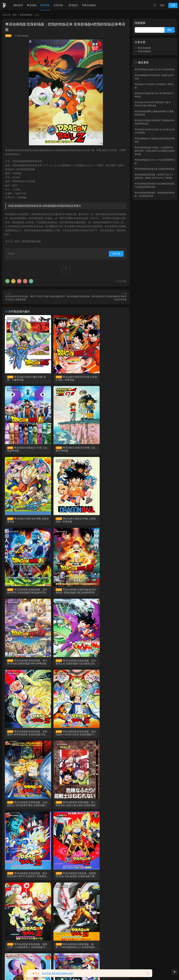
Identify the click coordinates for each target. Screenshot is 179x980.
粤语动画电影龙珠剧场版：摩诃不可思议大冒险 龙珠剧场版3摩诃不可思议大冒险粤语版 (66, 878)
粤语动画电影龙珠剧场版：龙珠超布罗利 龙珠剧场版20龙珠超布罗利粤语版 (24, 521)
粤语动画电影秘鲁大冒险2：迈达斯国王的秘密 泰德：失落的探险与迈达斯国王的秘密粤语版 (155, 151)
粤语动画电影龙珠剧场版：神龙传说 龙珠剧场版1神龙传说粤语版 (24, 950)
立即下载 (116, 254)
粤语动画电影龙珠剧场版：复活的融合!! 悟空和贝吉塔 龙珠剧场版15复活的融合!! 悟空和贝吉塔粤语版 (107, 593)
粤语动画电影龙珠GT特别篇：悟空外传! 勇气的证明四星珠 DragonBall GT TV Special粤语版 (66, 950)
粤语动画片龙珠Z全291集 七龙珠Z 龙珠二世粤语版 (66, 378)
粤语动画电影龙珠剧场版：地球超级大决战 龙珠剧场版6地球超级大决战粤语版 (107, 807)
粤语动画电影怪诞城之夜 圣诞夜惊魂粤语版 (155, 169)
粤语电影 (45, 5)
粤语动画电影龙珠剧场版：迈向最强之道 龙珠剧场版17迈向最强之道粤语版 (24, 593)
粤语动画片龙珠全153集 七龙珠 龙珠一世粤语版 (106, 450)
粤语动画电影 (23, 36)
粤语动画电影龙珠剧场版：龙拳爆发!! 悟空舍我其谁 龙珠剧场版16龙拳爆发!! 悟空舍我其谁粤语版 (65, 593)
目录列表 (58, 5)
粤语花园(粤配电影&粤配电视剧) (58, 973)
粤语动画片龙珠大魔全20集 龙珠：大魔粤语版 (24, 378)
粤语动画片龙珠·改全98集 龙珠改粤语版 (66, 450)
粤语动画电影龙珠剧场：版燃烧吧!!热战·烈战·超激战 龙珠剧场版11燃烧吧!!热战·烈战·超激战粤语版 (24, 736)
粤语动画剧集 (14, 319)
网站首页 (18, 5)
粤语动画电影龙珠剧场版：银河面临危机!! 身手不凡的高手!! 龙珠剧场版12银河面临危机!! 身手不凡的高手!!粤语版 (107, 664)
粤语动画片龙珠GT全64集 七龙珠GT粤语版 (24, 450)
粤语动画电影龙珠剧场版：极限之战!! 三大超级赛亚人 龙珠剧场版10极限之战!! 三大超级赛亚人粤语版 (65, 736)
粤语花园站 (89, 5)
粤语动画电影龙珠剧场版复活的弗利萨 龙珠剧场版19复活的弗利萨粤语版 (66, 521)
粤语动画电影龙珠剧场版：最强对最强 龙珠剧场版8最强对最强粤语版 (24, 807)
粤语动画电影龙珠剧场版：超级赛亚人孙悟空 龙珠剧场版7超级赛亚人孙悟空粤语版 (66, 807)
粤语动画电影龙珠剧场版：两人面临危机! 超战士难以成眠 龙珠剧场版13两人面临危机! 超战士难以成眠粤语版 (65, 664)
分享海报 (121, 281)
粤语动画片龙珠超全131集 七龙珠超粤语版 (106, 378)
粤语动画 (32, 5)
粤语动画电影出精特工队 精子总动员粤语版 (155, 69)
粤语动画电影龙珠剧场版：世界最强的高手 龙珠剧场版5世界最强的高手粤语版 (24, 878)
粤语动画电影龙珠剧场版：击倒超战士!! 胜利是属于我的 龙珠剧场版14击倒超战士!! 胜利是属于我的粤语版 (24, 664)
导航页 (73, 5)
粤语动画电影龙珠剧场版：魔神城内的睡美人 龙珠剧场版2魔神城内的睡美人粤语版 (107, 878)
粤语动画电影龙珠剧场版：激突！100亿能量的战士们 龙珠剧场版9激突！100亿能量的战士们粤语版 (107, 736)
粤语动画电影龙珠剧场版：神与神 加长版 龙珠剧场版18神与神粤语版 (107, 521)
